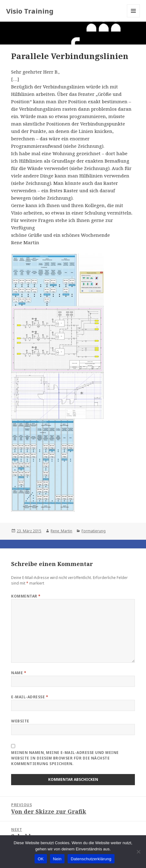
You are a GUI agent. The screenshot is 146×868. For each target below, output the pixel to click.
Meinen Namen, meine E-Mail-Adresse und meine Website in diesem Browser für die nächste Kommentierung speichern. (65, 758)
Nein (57, 859)
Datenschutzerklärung (91, 859)
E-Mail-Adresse (30, 697)
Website (20, 721)
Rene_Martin (61, 531)
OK (41, 859)
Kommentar (26, 596)
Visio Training (30, 11)
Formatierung (94, 531)
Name (19, 673)
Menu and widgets (133, 17)
